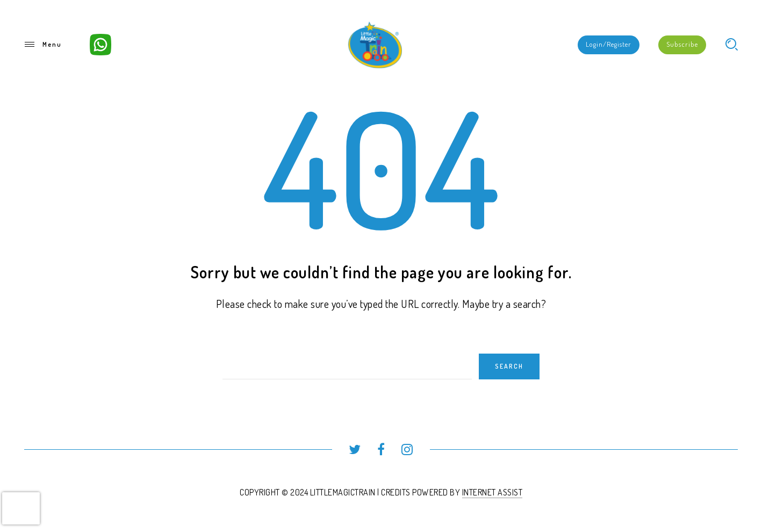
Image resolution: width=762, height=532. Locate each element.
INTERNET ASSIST (493, 492)
